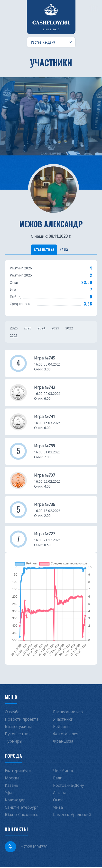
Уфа (9, 794)
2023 (55, 329)
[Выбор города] (51, 42)
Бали (58, 779)
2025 (28, 329)
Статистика (42, 250)
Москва (12, 779)
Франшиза (63, 742)
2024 (41, 329)
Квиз (66, 250)
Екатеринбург (18, 772)
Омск (58, 801)
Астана (60, 794)
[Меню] (93, 9)
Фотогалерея (66, 735)
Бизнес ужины (18, 727)
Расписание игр (68, 713)
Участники (63, 720)
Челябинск (63, 772)
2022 (69, 329)
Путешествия (18, 735)
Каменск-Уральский (72, 816)
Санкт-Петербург (21, 808)
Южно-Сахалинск (21, 816)
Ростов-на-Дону (69, 786)
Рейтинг (61, 727)
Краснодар (15, 801)
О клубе (12, 713)
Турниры (14, 742)
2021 (14, 336)
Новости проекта (22, 720)
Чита (58, 808)
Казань (12, 786)
